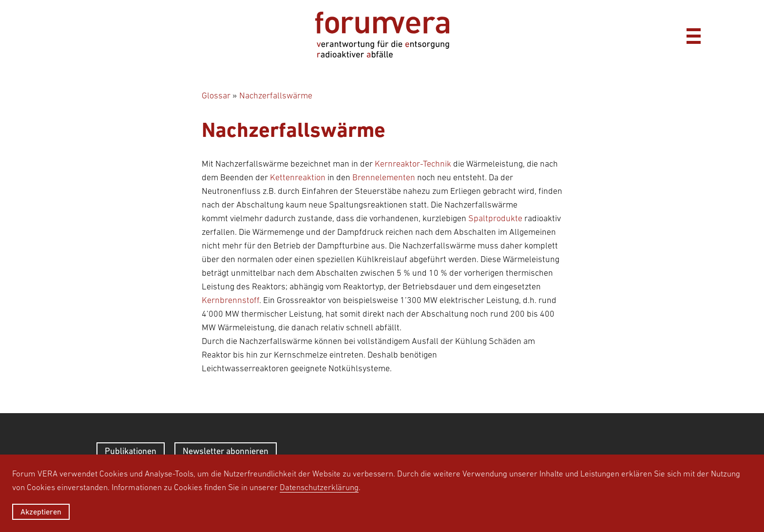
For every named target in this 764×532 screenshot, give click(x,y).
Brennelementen (384, 177)
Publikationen (131, 451)
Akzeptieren (41, 512)
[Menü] (693, 35)
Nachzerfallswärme (276, 95)
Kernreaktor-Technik (413, 164)
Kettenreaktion (298, 177)
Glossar (216, 95)
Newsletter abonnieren (226, 451)
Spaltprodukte (495, 218)
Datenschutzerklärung (319, 487)
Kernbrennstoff (230, 300)
